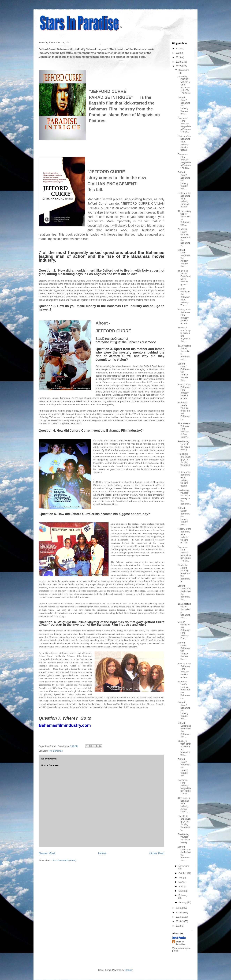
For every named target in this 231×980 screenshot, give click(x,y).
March (182, 891)
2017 (179, 66)
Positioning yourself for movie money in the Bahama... (184, 497)
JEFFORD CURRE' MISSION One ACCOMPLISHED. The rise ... (184, 85)
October (183, 873)
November (184, 866)
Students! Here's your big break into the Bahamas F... (184, 237)
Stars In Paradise (180, 943)
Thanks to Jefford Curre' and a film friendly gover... (184, 278)
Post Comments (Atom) (64, 860)
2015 (179, 912)
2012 (179, 926)
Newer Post (47, 853)
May (181, 882)
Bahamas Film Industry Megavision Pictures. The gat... (184, 125)
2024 (179, 48)
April (181, 886)
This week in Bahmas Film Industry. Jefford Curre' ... (184, 430)
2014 (179, 917)
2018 (179, 62)
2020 (179, 53)
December (184, 70)
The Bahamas (56, 751)
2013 (179, 921)
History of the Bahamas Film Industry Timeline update (185, 200)
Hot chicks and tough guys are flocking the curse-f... (184, 461)
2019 (179, 57)
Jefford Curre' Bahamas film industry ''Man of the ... (184, 106)
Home (102, 853)
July (181, 878)
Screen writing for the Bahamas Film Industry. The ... (184, 297)
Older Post (157, 853)
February (183, 895)
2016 (179, 908)
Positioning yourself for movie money (184, 445)
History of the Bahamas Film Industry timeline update (185, 143)
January (183, 902)
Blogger (129, 970)
